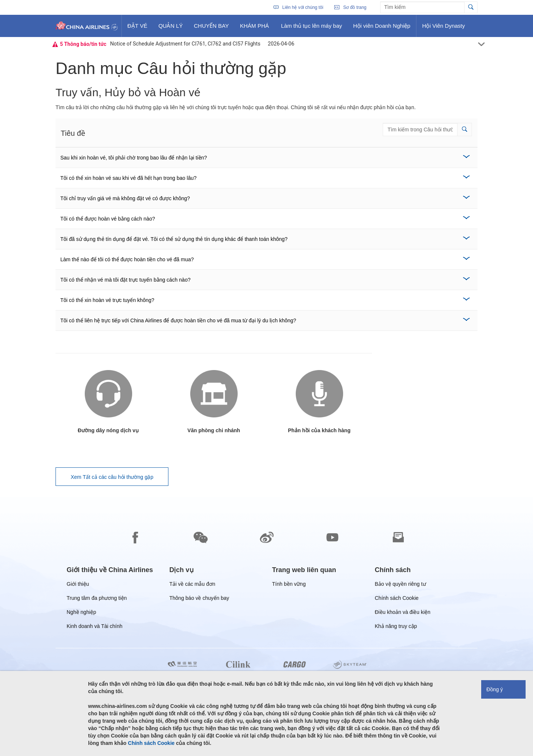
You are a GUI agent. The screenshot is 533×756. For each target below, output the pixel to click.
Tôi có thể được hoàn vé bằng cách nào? (108, 219)
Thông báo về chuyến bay (200, 599)
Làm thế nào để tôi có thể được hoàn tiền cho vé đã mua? (127, 259)
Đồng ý (495, 689)
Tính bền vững (289, 585)
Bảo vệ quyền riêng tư (400, 585)
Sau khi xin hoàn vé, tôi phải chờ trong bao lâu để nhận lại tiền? (134, 158)
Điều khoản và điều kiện (403, 613)
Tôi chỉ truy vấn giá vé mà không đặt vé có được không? (125, 198)
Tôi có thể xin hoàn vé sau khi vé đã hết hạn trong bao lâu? (128, 178)
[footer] (266, 626)
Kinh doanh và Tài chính (95, 627)
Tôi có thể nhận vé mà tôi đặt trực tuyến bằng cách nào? (125, 280)
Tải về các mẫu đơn (192, 585)
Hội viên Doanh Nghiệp (382, 28)
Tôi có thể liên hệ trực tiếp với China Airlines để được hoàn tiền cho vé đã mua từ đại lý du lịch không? (178, 320)
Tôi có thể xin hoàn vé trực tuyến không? (107, 300)
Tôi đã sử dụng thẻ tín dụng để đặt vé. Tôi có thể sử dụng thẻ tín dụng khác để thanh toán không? (174, 239)
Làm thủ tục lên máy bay (311, 28)
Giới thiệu (78, 585)
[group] (110, 570)
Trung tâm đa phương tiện (97, 599)
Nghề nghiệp (81, 613)
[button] (464, 130)
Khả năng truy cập (396, 627)
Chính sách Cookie (397, 599)
